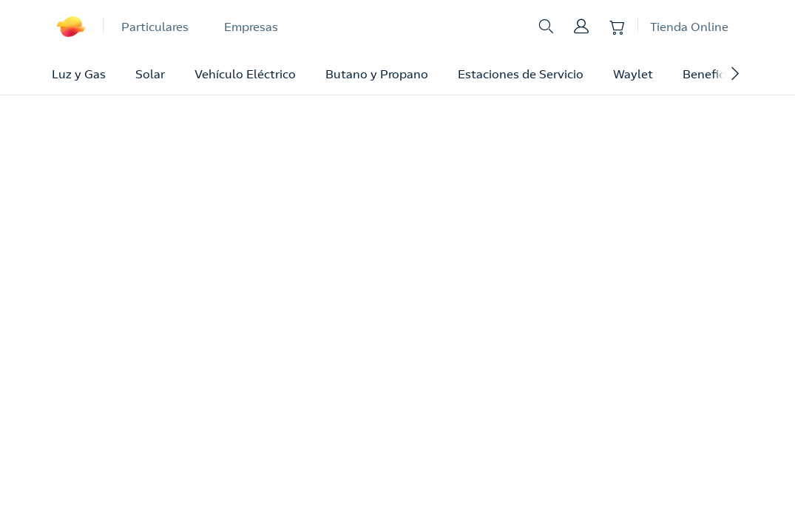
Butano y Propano (377, 74)
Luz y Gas (79, 74)
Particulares (155, 27)
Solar (150, 74)
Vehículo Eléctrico (245, 74)
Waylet (633, 74)
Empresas (251, 27)
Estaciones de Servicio (521, 74)
